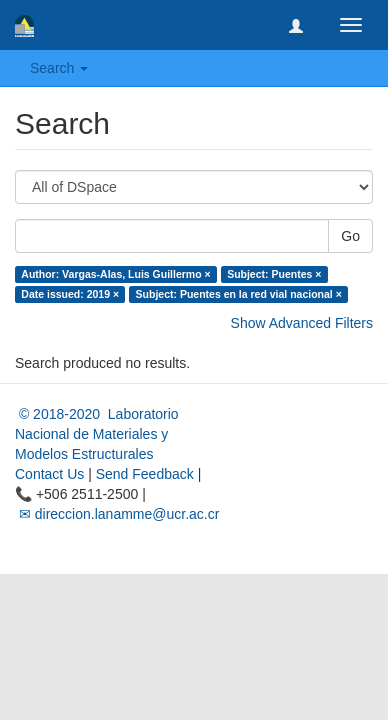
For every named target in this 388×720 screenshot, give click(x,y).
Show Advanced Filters (302, 323)
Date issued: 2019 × (70, 294)
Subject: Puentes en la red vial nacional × (239, 294)
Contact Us (49, 474)
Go (350, 236)
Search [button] (59, 68)
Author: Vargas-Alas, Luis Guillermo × (115, 274)
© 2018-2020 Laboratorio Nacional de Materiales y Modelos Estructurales (97, 434)
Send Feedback (145, 474)
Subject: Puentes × (274, 274)
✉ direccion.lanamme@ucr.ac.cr (117, 514)
